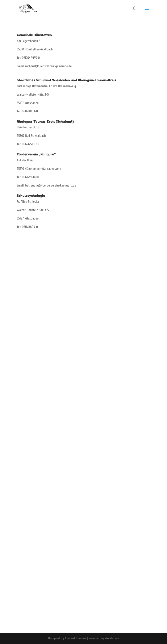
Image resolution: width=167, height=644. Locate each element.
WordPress (112, 638)
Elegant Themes (76, 638)
